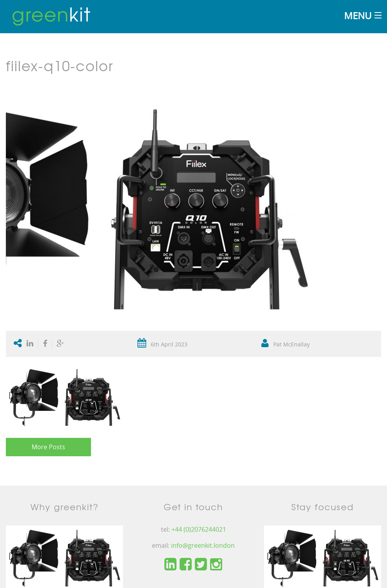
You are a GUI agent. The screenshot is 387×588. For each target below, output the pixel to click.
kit (51, 14)
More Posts (48, 447)
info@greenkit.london (203, 545)
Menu (358, 15)
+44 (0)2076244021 (199, 529)
